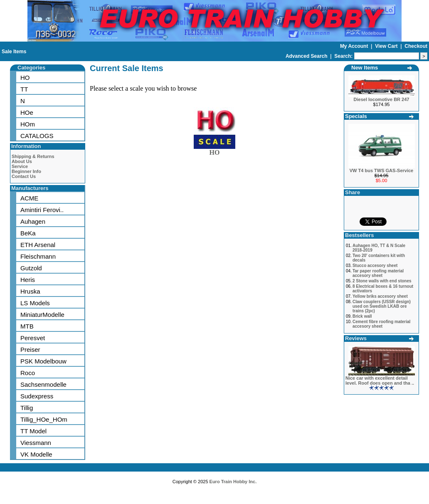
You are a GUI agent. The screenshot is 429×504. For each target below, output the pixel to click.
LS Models (35, 303)
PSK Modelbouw (43, 361)
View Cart (387, 46)
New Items (365, 68)
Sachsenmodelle (43, 384)
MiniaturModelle (42, 315)
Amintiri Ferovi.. (42, 210)
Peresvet (33, 338)
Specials (356, 116)
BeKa (28, 233)
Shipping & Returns (33, 156)
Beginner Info (26, 171)
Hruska (30, 291)
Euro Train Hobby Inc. (233, 482)
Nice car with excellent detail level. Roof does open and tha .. (380, 380)
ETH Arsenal (38, 245)
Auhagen (33, 221)
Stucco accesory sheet (375, 266)
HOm (28, 124)
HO (25, 78)
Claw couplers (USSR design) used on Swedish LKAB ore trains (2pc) (382, 306)
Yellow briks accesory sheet (380, 296)
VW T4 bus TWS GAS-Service (381, 170)
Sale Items (14, 52)
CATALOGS (37, 136)
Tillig (27, 408)
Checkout (416, 46)
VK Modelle (36, 454)
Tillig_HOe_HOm (44, 419)
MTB (27, 326)
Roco (28, 373)
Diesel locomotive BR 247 (382, 99)
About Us (22, 161)
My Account (355, 46)
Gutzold (31, 268)
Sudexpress (37, 396)
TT (24, 89)
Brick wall (362, 316)
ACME (29, 198)
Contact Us (24, 176)
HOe (27, 112)
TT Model (33, 431)
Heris (28, 280)
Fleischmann (38, 256)
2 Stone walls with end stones (382, 281)
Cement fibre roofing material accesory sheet (381, 324)
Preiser (30, 350)
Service (20, 166)
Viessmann (36, 443)
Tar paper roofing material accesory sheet (378, 273)
